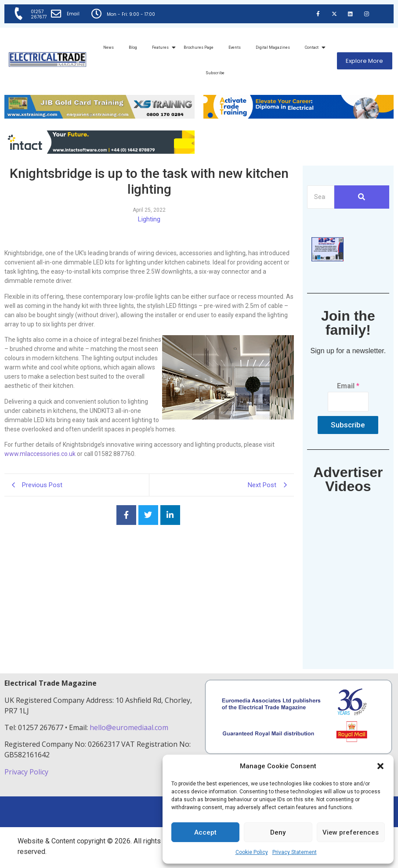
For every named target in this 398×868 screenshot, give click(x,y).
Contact (313, 47)
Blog (133, 47)
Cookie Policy (252, 852)
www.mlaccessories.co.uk (40, 454)
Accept (205, 832)
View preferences (351, 832)
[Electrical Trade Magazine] (47, 60)
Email (74, 14)
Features (162, 47)
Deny (278, 832)
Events (235, 47)
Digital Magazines (273, 47)
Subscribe (215, 73)
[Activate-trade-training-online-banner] (298, 116)
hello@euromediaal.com (129, 727)
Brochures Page (199, 47)
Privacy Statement (295, 852)
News (109, 47)
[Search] (321, 197)
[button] (380, 766)
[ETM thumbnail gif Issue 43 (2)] (327, 259)
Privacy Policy (27, 772)
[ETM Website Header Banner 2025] (99, 116)
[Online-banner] (99, 151)
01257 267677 (39, 14)
